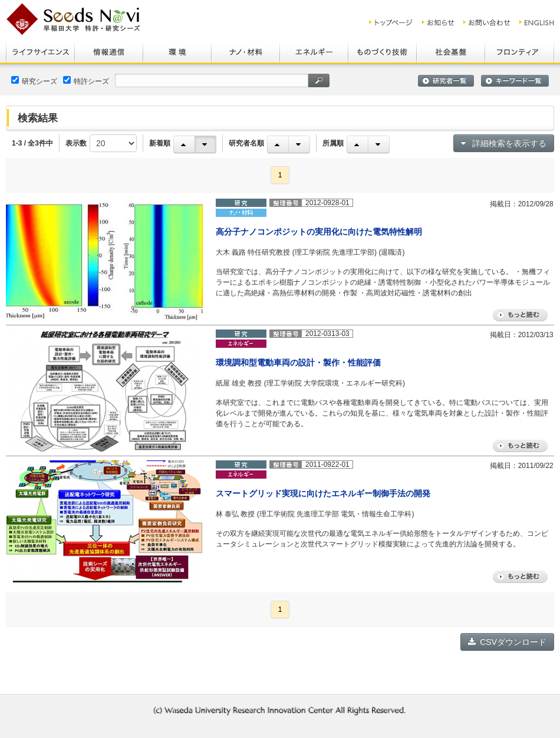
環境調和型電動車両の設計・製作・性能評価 (298, 363)
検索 (319, 80)
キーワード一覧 (515, 81)
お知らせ (438, 22)
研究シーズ (34, 81)
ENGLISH (537, 22)
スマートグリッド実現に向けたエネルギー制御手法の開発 (323, 493)
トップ (391, 22)
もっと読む (520, 315)
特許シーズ (86, 81)
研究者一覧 (446, 81)
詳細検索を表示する (504, 143)
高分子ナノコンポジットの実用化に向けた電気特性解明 (319, 232)
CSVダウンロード (507, 642)
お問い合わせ (487, 22)
